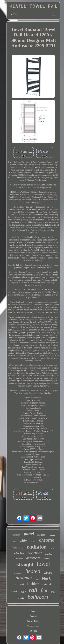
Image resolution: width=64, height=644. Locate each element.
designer (24, 578)
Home (33, 611)
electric (20, 553)
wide (23, 592)
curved (20, 584)
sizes (33, 541)
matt (37, 580)
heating (18, 548)
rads (52, 548)
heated (33, 571)
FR (35, 631)
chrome (47, 540)
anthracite (33, 558)
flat (44, 590)
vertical (16, 535)
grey (53, 592)
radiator (37, 547)
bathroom (38, 597)
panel (29, 534)
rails (21, 598)
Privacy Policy (33, 621)
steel (14, 591)
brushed (49, 554)
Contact (33, 616)
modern (41, 535)
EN (31, 631)
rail (33, 590)
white (23, 541)
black (46, 578)
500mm (47, 558)
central (47, 584)
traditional (18, 573)
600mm (19, 558)
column (52, 535)
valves (48, 573)
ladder (33, 584)
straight (25, 565)
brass (14, 541)
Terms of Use (33, 626)
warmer (35, 553)
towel (43, 564)
